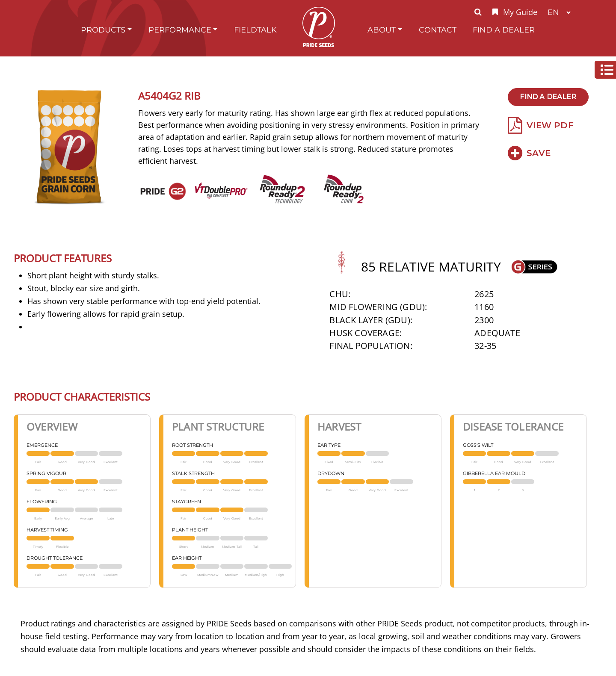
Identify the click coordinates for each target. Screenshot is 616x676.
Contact (438, 30)
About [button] (382, 30)
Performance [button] (180, 30)
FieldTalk (255, 30)
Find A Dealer (504, 30)
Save (529, 153)
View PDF (541, 125)
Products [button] (103, 30)
